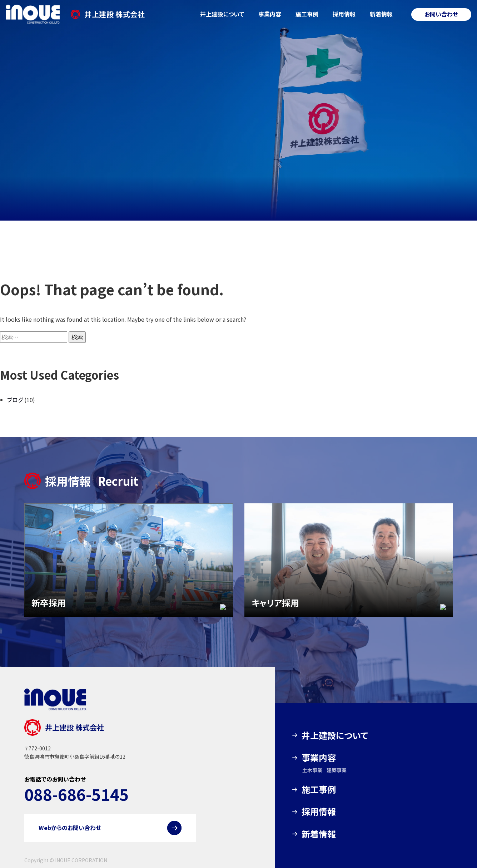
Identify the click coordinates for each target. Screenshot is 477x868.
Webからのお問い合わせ (70, 828)
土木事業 (312, 770)
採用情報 (344, 14)
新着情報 (381, 14)
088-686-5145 (76, 794)
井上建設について (222, 14)
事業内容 (270, 14)
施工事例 (307, 14)
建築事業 (337, 770)
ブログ (15, 400)
